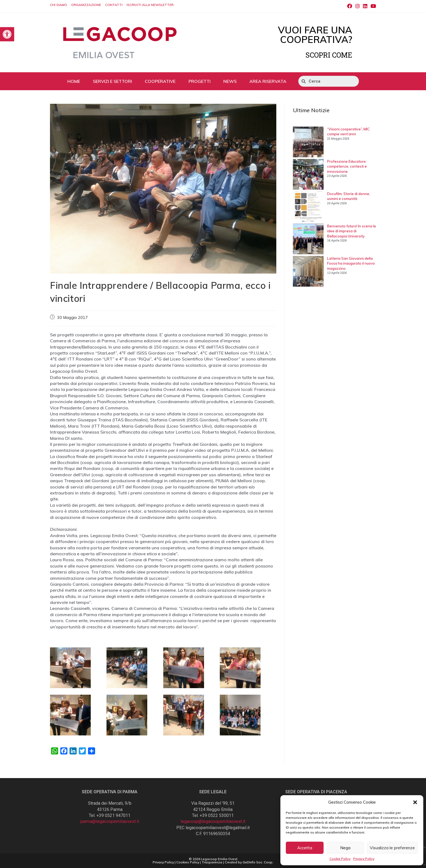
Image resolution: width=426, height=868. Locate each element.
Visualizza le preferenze (392, 848)
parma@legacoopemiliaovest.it (110, 821)
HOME (74, 81)
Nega (345, 848)
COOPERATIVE (160, 81)
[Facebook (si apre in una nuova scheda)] (350, 6)
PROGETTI (200, 81)
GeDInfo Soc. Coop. (258, 862)
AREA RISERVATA (268, 81)
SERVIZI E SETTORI (112, 81)
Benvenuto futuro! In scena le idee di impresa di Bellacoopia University (352, 231)
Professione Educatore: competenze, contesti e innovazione (347, 166)
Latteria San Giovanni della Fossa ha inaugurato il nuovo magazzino (351, 263)
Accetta (305, 848)
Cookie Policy (340, 859)
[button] (415, 802)
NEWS (230, 81)
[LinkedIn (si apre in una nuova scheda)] (365, 6)
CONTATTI (114, 5)
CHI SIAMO (59, 5)
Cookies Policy (188, 862)
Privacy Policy (364, 859)
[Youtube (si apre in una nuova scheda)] (372, 6)
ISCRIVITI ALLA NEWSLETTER (150, 5)
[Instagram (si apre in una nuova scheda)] (358, 6)
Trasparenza (212, 862)
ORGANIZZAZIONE (86, 5)
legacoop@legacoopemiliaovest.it (213, 821)
